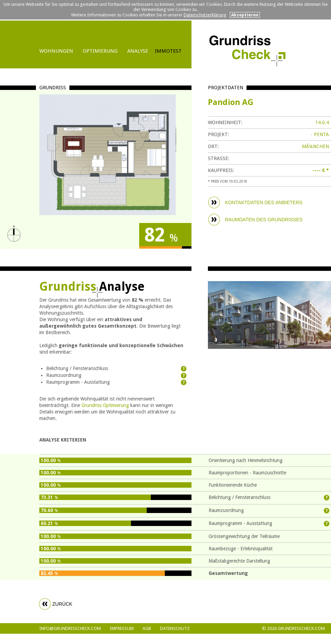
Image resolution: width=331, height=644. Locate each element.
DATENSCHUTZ (175, 628)
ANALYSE (138, 51)
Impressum (122, 628)
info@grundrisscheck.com (70, 628)
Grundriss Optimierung (105, 405)
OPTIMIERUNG (100, 51)
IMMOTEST (168, 51)
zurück (62, 604)
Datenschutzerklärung (205, 15)
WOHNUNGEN (56, 51)
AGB (147, 628)
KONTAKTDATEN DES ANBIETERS (264, 202)
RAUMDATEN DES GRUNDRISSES (264, 220)
